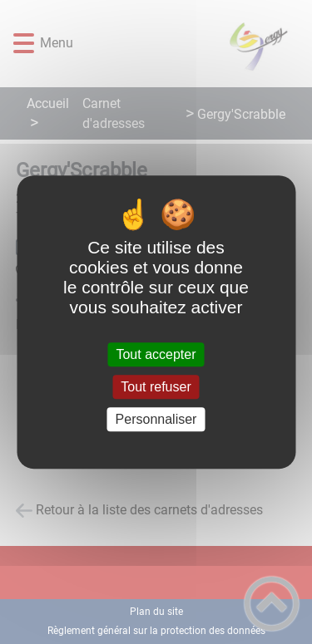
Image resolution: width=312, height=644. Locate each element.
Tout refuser (156, 387)
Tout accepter (156, 354)
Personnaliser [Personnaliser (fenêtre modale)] (156, 419)
